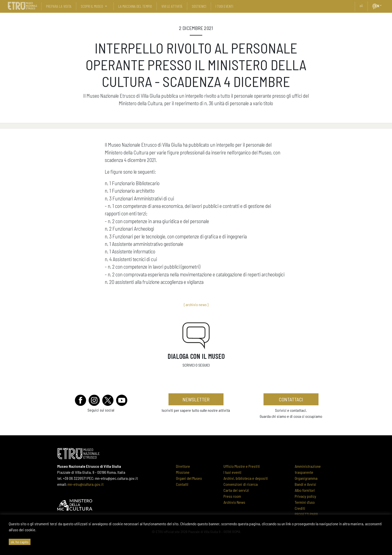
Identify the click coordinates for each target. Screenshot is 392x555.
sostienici (199, 6)
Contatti (182, 484)
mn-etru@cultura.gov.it (85, 484)
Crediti (300, 508)
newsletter (196, 399)
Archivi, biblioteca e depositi (246, 478)
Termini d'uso (305, 502)
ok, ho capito (20, 542)
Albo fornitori (305, 490)
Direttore (183, 466)
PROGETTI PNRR (306, 514)
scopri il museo (92, 6)
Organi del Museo (189, 478)
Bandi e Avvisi (305, 484)
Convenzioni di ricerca (241, 484)
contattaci (291, 399)
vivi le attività (172, 6)
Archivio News (234, 502)
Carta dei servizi (236, 490)
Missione (183, 472)
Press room (232, 496)
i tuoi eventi (224, 6)
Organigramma (306, 478)
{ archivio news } (196, 304)
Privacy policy (305, 496)
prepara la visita (59, 6)
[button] (383, 5)
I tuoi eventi (232, 472)
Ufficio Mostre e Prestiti (242, 466)
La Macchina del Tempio (135, 6)
